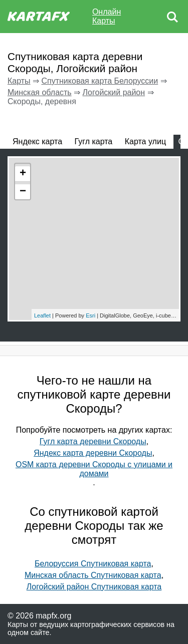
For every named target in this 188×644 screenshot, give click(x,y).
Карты (19, 81)
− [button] (23, 192)
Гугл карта (94, 141)
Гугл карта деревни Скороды (93, 441)
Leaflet (42, 315)
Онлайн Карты (107, 16)
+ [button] (23, 174)
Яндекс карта (37, 141)
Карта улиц (145, 141)
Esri (90, 315)
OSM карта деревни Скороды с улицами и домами (94, 469)
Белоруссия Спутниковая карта (93, 564)
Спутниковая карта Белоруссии (100, 81)
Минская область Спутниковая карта (93, 575)
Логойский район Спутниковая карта (94, 587)
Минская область (40, 92)
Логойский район (114, 92)
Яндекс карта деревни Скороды (93, 453)
